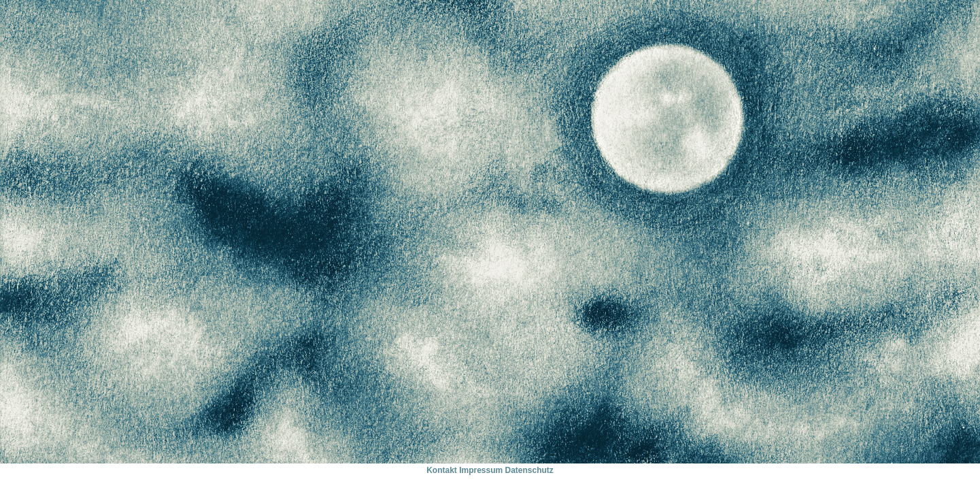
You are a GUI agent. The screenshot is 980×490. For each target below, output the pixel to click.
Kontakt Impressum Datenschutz (490, 470)
